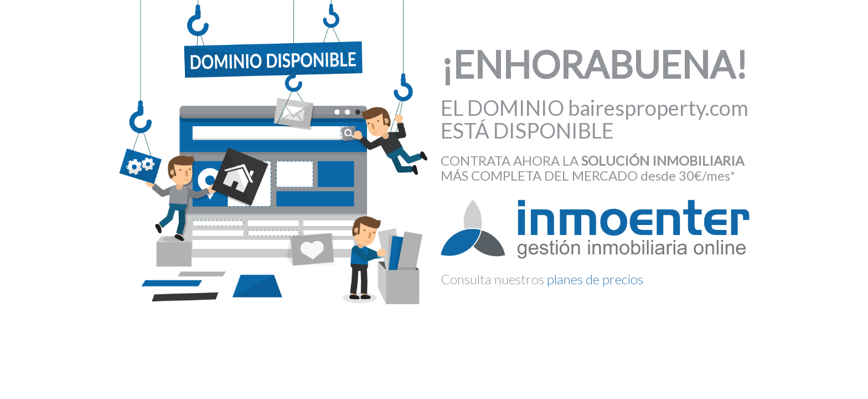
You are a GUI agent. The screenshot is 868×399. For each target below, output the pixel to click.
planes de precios (595, 279)
